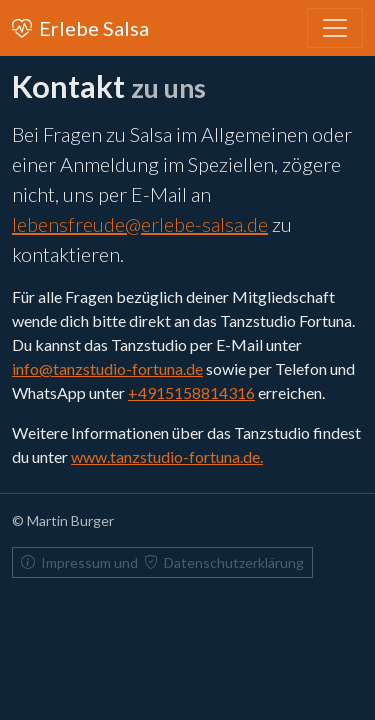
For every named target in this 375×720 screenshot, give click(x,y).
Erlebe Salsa (80, 28)
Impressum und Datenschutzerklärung (162, 562)
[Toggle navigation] (335, 28)
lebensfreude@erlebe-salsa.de (140, 224)
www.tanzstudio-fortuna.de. (167, 456)
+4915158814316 (191, 392)
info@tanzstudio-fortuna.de (107, 368)
